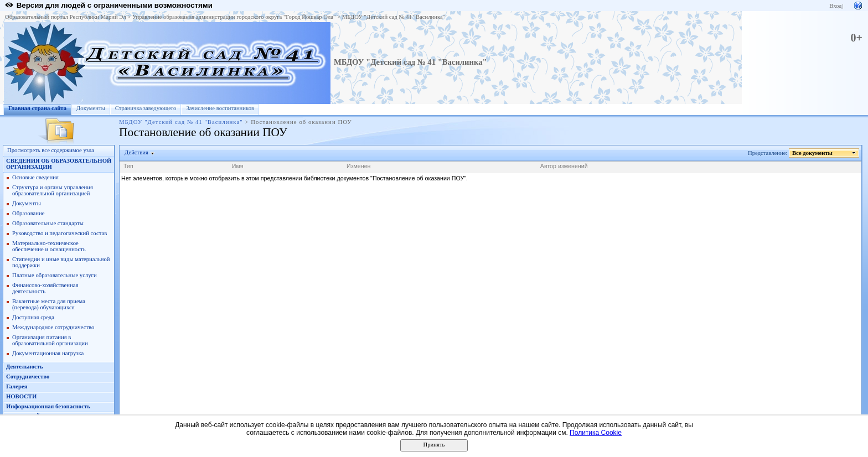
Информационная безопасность (48, 406)
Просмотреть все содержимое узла (51, 150)
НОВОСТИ (21, 396)
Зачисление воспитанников (220, 108)
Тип (128, 166)
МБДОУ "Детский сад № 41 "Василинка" (394, 17)
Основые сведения (35, 177)
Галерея (17, 386)
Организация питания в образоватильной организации (50, 340)
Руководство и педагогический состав (60, 233)
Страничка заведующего (146, 108)
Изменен (359, 166)
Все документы (813, 153)
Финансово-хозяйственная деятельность (45, 288)
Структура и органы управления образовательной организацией (53, 190)
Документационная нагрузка (48, 353)
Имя (238, 166)
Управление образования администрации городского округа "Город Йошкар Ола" (234, 17)
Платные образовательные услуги (55, 275)
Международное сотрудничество (53, 327)
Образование (28, 213)
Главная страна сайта (37, 108)
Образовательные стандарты (48, 223)
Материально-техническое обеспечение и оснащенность (49, 246)
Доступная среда (33, 317)
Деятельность (25, 367)
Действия (137, 152)
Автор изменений (564, 166)
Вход (835, 6)
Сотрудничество (28, 376)
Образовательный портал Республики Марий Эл (66, 17)
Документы (91, 108)
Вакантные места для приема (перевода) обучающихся (49, 304)
